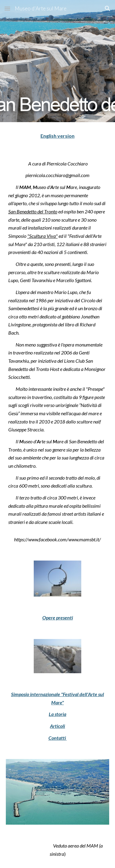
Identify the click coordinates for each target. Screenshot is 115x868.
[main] (58, 136)
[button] (7, 8)
